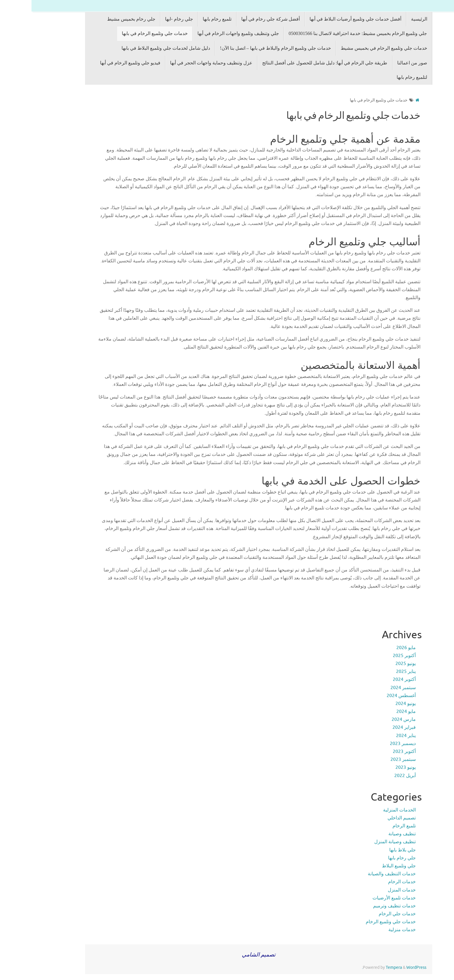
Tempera (362, 967)
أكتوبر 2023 (373, 751)
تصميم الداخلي (370, 818)
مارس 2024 (372, 719)
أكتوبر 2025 (373, 656)
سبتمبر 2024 (372, 688)
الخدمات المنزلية (368, 810)
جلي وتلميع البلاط (367, 866)
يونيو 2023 (374, 767)
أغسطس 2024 (370, 696)
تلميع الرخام (373, 826)
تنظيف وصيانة (371, 834)
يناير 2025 (374, 671)
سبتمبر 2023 (372, 759)
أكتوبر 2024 (373, 679)
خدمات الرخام (370, 882)
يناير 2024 (374, 736)
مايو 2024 (375, 711)
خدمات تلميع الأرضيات (363, 898)
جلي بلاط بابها (371, 850)
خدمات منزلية (371, 930)
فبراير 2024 (373, 727)
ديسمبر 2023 (371, 744)
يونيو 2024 (374, 704)
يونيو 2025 (374, 664)
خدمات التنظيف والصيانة (360, 874)
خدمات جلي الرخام (366, 914)
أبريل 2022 (374, 776)
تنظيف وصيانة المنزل (364, 842)
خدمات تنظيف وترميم (363, 906)
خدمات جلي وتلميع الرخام (359, 922)
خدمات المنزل (370, 890)
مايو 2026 (375, 648)
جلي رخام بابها (370, 858)
